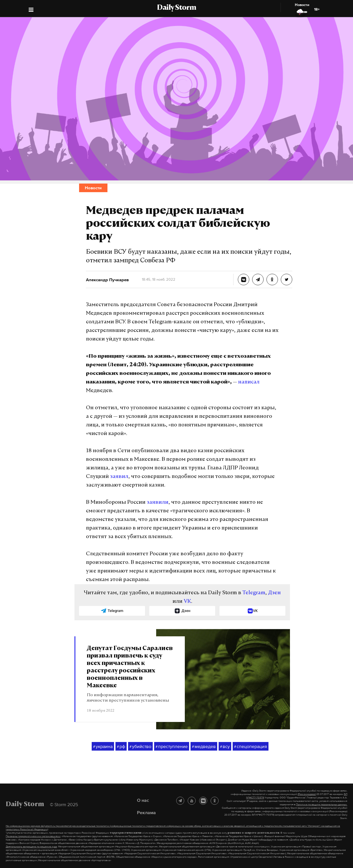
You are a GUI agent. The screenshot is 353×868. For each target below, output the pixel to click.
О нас (143, 800)
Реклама (146, 812)
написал (249, 382)
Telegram (254, 593)
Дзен (274, 593)
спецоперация (251, 747)
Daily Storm (176, 8)
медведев (204, 747)
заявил (119, 477)
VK (187, 602)
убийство (140, 747)
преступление (172, 747)
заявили (158, 502)
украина (103, 747)
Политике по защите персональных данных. (322, 804)
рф (121, 747)
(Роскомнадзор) (307, 794)
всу (225, 747)
